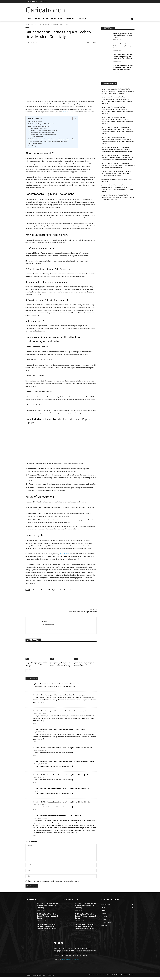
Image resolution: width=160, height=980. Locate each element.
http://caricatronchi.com (48, 624)
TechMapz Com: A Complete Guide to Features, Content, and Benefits (123, 46)
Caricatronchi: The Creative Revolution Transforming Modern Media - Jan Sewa (62, 775)
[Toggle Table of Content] (73, 119)
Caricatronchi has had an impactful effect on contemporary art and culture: (52, 139)
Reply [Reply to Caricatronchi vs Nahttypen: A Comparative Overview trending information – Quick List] (34, 769)
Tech (32, 24)
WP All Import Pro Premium (67, 980)
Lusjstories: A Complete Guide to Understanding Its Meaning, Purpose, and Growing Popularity (60, 664)
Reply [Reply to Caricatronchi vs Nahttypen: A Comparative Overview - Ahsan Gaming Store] (34, 723)
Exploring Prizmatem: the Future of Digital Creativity (52, 684)
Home (27, 24)
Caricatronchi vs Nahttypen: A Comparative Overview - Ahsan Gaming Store (61, 711)
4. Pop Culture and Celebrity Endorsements (43, 135)
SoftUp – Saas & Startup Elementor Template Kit (105, 980)
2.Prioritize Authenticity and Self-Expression (44, 130)
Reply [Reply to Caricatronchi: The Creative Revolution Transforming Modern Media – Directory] (34, 809)
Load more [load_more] (118, 76)
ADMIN (32, 43)
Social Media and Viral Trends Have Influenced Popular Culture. (48, 141)
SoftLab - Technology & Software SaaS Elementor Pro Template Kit (93, 980)
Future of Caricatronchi (36, 144)
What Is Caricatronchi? (35, 121)
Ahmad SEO (105, 179)
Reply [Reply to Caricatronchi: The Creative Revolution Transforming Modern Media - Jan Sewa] (34, 782)
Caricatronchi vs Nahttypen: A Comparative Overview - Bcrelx (55, 695)
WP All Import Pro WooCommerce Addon (76, 980)
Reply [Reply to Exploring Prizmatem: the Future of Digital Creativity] (34, 689)
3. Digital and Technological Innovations (43, 133)
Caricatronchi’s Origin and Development (41, 124)
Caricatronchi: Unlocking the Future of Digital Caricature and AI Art (57, 815)
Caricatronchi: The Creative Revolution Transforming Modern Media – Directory (62, 802)
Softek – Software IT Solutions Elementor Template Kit (86, 980)
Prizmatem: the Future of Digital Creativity (83, 612)
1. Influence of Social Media (39, 128)
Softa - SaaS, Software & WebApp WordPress (81, 980)
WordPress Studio (53, 980)
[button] (132, 19)
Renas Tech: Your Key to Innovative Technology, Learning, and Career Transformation (85, 664)
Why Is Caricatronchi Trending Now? (40, 126)
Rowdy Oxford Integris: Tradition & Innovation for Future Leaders (117, 189)
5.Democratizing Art (37, 137)
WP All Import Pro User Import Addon (71, 980)
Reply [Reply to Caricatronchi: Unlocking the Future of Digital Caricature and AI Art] (34, 835)
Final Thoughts (33, 146)
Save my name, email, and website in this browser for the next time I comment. (53, 881)
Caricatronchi (35, 590)
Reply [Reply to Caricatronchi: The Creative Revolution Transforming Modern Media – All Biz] (34, 796)
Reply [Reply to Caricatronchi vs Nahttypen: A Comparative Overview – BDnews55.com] (34, 742)
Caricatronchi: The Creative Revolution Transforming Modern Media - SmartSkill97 (63, 748)
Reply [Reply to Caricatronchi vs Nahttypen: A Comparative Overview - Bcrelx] (34, 705)
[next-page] (30, 671)
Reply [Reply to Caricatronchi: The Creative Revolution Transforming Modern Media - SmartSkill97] (34, 755)
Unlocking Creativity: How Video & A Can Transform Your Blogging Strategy (36, 664)
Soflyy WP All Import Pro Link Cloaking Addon (63, 980)
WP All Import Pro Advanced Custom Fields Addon (57, 980)
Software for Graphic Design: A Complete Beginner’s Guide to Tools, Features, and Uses (123, 67)
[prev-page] (27, 671)
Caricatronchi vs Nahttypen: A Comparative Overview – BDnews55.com (59, 729)
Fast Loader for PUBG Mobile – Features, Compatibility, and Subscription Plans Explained (123, 57)
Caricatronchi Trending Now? (49, 590)
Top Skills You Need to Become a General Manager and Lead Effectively (123, 35)
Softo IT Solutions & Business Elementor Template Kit (100, 980)
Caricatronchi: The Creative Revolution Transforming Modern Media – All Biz (61, 788)
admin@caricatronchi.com (70, 960)
